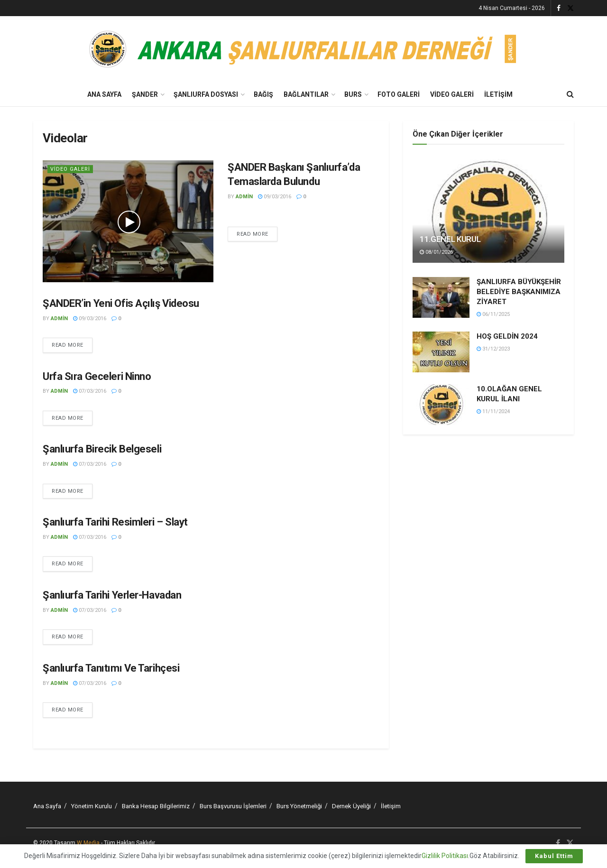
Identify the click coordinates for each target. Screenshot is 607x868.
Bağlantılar (306, 94)
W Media (88, 843)
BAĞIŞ (263, 94)
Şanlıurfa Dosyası (206, 94)
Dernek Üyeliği (351, 806)
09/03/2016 (275, 197)
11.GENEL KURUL (450, 239)
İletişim (498, 94)
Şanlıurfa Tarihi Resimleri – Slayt (115, 522)
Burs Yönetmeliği (299, 806)
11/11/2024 (493, 411)
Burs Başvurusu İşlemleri (233, 806)
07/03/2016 (90, 391)
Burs (353, 94)
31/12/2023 (493, 349)
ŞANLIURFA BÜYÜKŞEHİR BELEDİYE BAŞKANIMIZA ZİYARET (519, 292)
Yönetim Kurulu (92, 806)
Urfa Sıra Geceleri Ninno (97, 376)
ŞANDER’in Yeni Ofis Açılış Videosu (121, 303)
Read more (253, 234)
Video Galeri (452, 94)
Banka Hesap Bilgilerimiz (156, 806)
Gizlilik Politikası (445, 856)
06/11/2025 (493, 314)
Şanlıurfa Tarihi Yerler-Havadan (112, 595)
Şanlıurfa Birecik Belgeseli (102, 449)
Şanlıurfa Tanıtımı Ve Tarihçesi (111, 668)
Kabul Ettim (554, 856)
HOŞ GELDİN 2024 (507, 336)
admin (244, 197)
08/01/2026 (436, 252)
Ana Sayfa (104, 94)
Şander (145, 94)
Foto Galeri (399, 94)
